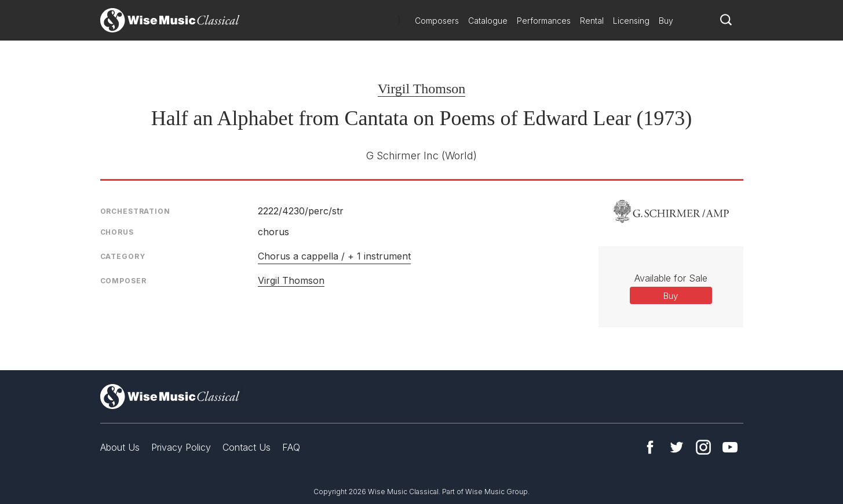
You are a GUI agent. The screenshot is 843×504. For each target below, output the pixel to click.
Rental (592, 21)
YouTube (730, 447)
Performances (544, 21)
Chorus (117, 232)
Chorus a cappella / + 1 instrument (334, 256)
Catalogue (488, 21)
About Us (120, 447)
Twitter (677, 447)
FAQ (291, 447)
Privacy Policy (181, 447)
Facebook (650, 447)
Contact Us (247, 447)
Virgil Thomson (422, 89)
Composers (437, 21)
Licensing (631, 21)
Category (123, 256)
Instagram (703, 447)
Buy (666, 21)
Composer (123, 281)
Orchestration (135, 211)
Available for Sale (671, 278)
